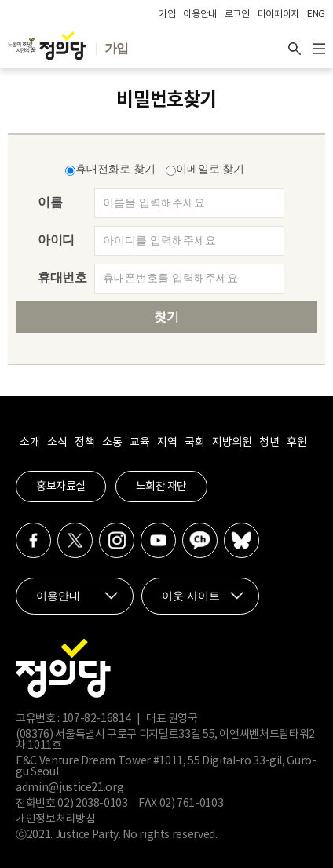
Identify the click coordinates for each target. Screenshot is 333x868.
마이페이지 (278, 15)
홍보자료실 (61, 487)
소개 (29, 443)
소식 (57, 443)
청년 (269, 443)
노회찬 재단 (161, 487)
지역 (167, 443)
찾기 (166, 317)
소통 (112, 443)
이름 (50, 202)
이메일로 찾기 (205, 169)
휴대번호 (62, 277)
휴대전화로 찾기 (110, 169)
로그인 (237, 15)
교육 (139, 443)
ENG (316, 15)
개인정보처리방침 (55, 819)
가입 (167, 15)
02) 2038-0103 (92, 804)
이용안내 (200, 15)
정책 (84, 443)
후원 (296, 443)
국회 (194, 443)
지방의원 (232, 443)
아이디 (56, 240)
